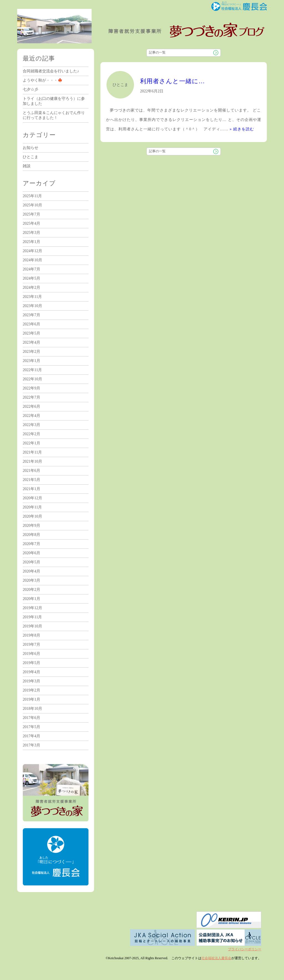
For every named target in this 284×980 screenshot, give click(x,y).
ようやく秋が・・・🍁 (43, 80)
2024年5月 (31, 278)
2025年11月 (32, 196)
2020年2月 (31, 590)
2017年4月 (31, 736)
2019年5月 (31, 663)
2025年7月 (31, 214)
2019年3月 (31, 681)
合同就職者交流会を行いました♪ (51, 71)
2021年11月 (32, 452)
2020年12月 (32, 498)
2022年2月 (31, 434)
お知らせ (31, 148)
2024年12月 (32, 251)
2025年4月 (31, 223)
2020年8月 (31, 535)
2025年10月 (32, 205)
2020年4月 (31, 571)
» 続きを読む (242, 129)
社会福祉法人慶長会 (216, 958)
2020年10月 (32, 516)
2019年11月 (32, 617)
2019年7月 (31, 645)
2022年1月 (31, 443)
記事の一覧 (157, 52)
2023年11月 (32, 297)
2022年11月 (32, 370)
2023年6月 (31, 324)
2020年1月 (31, 599)
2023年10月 (32, 306)
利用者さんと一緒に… (173, 81)
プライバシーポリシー (245, 949)
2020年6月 (31, 553)
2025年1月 (31, 242)
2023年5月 (31, 333)
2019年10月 (32, 626)
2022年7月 (31, 397)
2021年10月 (32, 461)
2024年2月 (31, 288)
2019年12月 (32, 608)
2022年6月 (31, 407)
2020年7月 (31, 544)
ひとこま (31, 157)
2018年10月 (32, 709)
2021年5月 (31, 480)
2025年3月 (31, 233)
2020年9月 (31, 526)
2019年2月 (31, 690)
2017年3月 (31, 745)
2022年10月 (32, 379)
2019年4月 (31, 672)
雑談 (27, 166)
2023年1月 (31, 361)
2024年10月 (32, 260)
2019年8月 (31, 635)
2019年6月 (31, 654)
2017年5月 (31, 727)
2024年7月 (31, 269)
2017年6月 (31, 718)
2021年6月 (31, 471)
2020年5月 (31, 562)
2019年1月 (31, 699)
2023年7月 (31, 315)
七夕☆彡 (31, 89)
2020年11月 (32, 507)
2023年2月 (31, 352)
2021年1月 (31, 489)
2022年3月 (31, 425)
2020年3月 (31, 580)
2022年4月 (31, 416)
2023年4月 (31, 342)
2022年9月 (31, 388)
